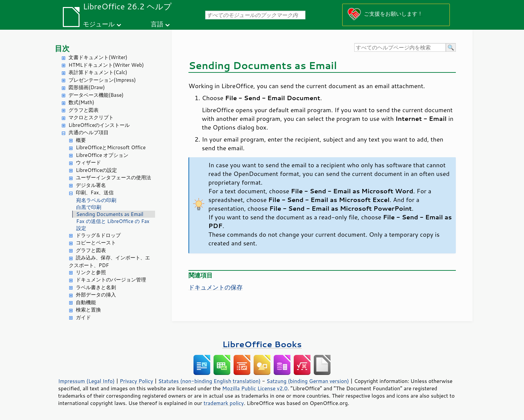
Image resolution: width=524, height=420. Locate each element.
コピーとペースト (96, 243)
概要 (81, 140)
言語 (157, 24)
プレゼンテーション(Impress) (102, 80)
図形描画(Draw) (87, 87)
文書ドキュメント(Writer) (98, 57)
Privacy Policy (136, 381)
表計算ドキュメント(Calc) (98, 72)
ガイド (83, 317)
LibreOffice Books (262, 344)
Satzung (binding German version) (308, 381)
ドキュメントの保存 (216, 287)
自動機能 (86, 302)
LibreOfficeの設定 (96, 170)
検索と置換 (88, 310)
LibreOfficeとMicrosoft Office (111, 147)
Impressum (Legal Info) (86, 381)
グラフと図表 (84, 110)
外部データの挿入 (96, 295)
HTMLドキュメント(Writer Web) (106, 65)
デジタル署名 (91, 185)
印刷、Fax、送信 (95, 192)
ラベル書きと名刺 (96, 287)
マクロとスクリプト (91, 117)
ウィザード (88, 162)
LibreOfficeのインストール (99, 125)
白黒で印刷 (89, 207)
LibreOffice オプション (102, 155)
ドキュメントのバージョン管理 (111, 280)
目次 (62, 48)
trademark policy (224, 403)
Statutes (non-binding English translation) (209, 381)
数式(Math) (81, 102)
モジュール (99, 24)
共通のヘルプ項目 (89, 132)
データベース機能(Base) (96, 95)
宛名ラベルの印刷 (96, 200)
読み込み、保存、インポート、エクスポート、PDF (109, 261)
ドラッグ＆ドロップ (98, 235)
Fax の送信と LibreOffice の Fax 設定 (113, 225)
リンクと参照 (91, 272)
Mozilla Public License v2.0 (255, 388)
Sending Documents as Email (110, 214)
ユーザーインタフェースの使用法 (113, 177)
